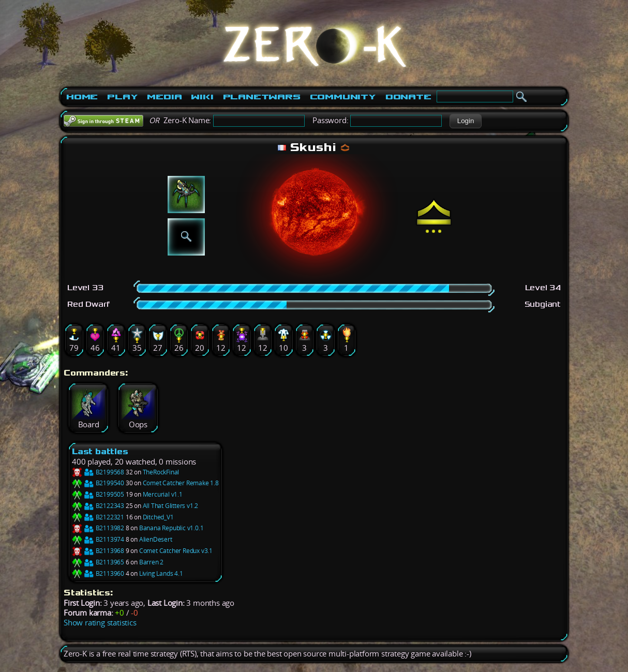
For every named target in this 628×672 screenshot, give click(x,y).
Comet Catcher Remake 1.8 (181, 483)
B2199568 (98, 472)
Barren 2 (151, 562)
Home (82, 97)
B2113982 (98, 528)
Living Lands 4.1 (161, 573)
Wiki (202, 97)
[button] (465, 121)
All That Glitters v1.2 (171, 506)
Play (122, 97)
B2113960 (98, 573)
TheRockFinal (161, 472)
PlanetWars (262, 97)
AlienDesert (156, 539)
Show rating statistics (100, 623)
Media (164, 97)
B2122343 (98, 506)
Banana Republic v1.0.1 (171, 528)
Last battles (100, 451)
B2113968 (98, 551)
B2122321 (98, 517)
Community (343, 97)
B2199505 (98, 494)
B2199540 (98, 483)
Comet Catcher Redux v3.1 (176, 551)
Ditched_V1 (158, 517)
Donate (408, 97)
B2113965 (98, 562)
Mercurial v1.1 (163, 494)
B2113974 (98, 539)
